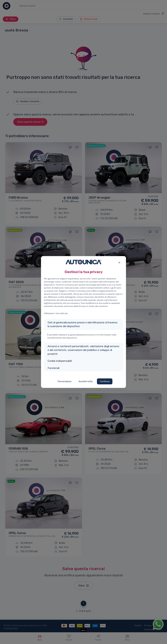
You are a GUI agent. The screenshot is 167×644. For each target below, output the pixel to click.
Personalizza (65, 381)
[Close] (119, 262)
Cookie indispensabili (60, 361)
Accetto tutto (86, 381)
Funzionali (53, 368)
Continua (105, 381)
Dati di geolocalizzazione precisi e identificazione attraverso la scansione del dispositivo (83, 324)
